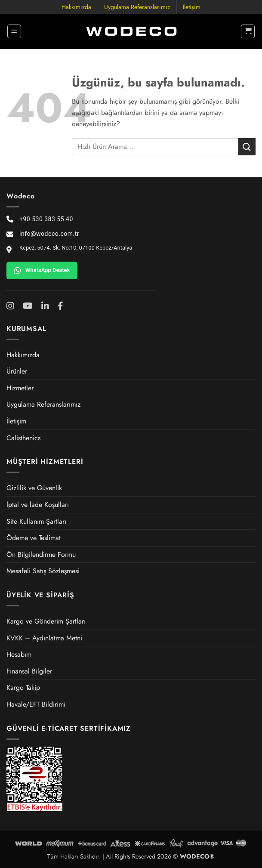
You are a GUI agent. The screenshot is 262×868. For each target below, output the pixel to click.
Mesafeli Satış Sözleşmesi (43, 571)
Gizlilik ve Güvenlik (34, 488)
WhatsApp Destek (42, 270)
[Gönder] (247, 147)
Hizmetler (20, 388)
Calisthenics (23, 438)
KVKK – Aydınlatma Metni (44, 638)
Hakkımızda (76, 7)
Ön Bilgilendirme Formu (41, 554)
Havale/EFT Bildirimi (36, 704)
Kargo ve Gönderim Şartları (46, 621)
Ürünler (17, 371)
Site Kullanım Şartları (36, 521)
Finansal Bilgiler (29, 671)
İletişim (192, 7)
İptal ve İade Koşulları (38, 505)
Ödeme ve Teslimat (34, 538)
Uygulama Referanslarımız (137, 7)
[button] (14, 31)
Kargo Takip (23, 687)
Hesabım (19, 654)
